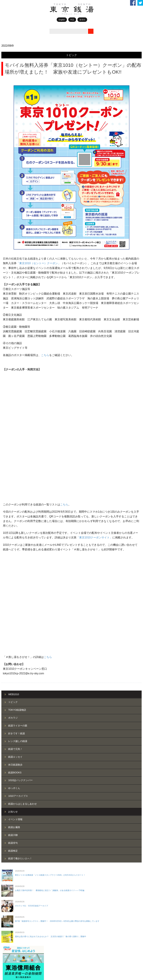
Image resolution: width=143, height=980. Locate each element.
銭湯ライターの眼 (18, 512)
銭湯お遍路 (14, 613)
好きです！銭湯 (17, 519)
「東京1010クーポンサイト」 (94, 417)
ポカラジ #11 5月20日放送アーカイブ (31, 692)
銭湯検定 (13, 637)
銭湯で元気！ (15, 535)
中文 (72, 20)
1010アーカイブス (18, 582)
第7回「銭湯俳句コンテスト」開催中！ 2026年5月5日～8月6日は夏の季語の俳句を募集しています (57, 707)
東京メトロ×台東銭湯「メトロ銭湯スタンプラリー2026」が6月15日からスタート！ (50, 661)
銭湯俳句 (13, 629)
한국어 (82, 20)
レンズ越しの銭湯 (18, 527)
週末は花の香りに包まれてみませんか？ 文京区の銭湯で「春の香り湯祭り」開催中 (51, 722)
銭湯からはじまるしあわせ (22, 590)
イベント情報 (15, 606)
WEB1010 (14, 480)
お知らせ (13, 598)
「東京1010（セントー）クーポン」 (39, 263)
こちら (45, 355)
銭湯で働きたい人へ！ (20, 645)
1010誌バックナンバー (20, 566)
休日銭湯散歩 (15, 551)
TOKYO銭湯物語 (17, 496)
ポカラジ (13, 504)
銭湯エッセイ (15, 543)
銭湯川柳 (13, 621)
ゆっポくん (14, 574)
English (62, 20)
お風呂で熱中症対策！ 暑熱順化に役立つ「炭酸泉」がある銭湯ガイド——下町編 (50, 676)
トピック (71, 55)
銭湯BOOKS (15, 559)
